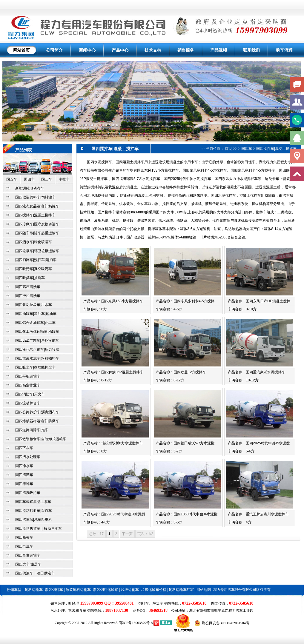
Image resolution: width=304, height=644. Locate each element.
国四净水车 (24, 466)
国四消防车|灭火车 (30, 394)
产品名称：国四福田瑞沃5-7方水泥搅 (185, 443)
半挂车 (64, 179)
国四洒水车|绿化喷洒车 (34, 242)
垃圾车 (158, 603)
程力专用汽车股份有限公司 (235, 590)
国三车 (47, 179)
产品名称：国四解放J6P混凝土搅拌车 (113, 372)
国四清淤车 (24, 475)
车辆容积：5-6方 (241, 451)
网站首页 (22, 50)
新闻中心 (87, 50)
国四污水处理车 (28, 457)
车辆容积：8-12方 (98, 380)
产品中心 (120, 50)
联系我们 (251, 50)
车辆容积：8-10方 (242, 309)
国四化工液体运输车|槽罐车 (37, 332)
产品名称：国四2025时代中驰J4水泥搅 (114, 514)
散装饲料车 (54, 590)
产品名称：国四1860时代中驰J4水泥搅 (186, 514)
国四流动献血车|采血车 (34, 511)
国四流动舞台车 (28, 403)
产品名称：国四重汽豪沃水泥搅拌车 (257, 372)
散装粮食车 (77, 611)
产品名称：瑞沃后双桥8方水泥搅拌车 (113, 443)
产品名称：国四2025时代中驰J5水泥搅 (259, 443)
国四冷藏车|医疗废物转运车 (37, 224)
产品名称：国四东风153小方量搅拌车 (113, 301)
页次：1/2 (145, 534)
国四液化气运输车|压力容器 (37, 349)
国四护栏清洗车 (28, 296)
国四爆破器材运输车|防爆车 (37, 421)
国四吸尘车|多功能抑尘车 (35, 367)
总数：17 (96, 534)
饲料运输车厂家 (181, 590)
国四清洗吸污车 (28, 493)
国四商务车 (24, 537)
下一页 (127, 534)
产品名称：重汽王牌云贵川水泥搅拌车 (258, 514)
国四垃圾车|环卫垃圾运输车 (37, 251)
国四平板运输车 (28, 376)
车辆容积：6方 (95, 309)
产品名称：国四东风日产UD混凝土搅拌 (259, 301)
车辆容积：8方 (95, 451)
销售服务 (186, 50)
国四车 (29, 179)
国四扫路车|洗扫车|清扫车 (36, 260)
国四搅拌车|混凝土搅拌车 (35, 215)
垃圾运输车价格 (154, 590)
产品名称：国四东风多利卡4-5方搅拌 (185, 301)
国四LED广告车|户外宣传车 (37, 341)
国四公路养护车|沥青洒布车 (38, 412)
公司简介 (54, 50)
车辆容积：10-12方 (243, 380)
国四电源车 (24, 546)
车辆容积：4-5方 (169, 309)
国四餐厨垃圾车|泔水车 (34, 305)
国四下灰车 (24, 448)
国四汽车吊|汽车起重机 (34, 520)
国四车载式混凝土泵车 (33, 502)
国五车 (12, 179)
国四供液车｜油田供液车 (35, 573)
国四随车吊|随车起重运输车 (37, 233)
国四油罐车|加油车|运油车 (36, 314)
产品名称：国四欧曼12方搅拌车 (181, 372)
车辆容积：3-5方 (169, 522)
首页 (228, 149)
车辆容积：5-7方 (169, 451)
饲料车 (144, 603)
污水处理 (58, 611)
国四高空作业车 (28, 385)
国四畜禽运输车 (28, 555)
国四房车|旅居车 (28, 564)
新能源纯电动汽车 (30, 188)
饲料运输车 (34, 590)
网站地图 (204, 590)
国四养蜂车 (24, 484)
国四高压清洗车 (28, 287)
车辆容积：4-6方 (97, 522)
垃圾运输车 (130, 590)
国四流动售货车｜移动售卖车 (39, 529)
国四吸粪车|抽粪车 (30, 278)
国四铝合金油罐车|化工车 (35, 323)
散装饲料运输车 (78, 590)
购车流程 (284, 50)
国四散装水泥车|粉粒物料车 (37, 358)
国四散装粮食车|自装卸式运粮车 (41, 439)
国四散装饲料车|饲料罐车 (35, 197)
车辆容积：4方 (240, 522)
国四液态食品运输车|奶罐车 (37, 206)
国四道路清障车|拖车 (32, 430)
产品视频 (219, 50)
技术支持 (153, 50)
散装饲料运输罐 (106, 590)
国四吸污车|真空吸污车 (34, 269)
